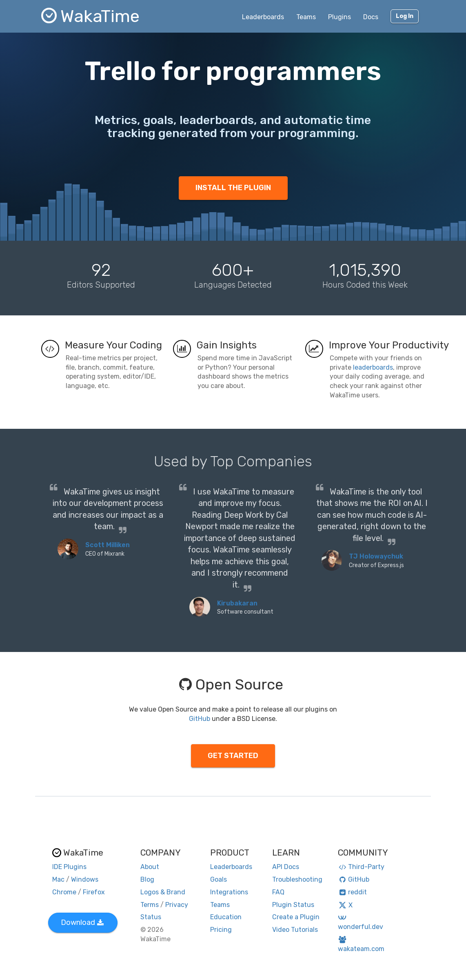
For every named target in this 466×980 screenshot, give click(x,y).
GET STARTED (233, 756)
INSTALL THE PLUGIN (233, 188)
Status (151, 917)
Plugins (340, 17)
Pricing (221, 930)
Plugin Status (293, 905)
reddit (352, 892)
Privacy (177, 905)
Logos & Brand (163, 892)
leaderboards (373, 367)
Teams (306, 17)
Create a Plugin (296, 917)
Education (226, 917)
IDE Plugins (69, 867)
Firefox (94, 892)
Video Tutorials (295, 930)
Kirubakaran (237, 603)
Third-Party (361, 867)
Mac (58, 879)
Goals (219, 879)
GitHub (200, 719)
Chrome (64, 892)
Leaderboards (263, 17)
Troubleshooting (297, 879)
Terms (150, 905)
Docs (371, 17)
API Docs (286, 867)
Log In (405, 16)
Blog (147, 879)
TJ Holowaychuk (376, 556)
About (150, 867)
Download (82, 922)
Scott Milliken (108, 545)
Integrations (229, 892)
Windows (85, 879)
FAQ (278, 892)
